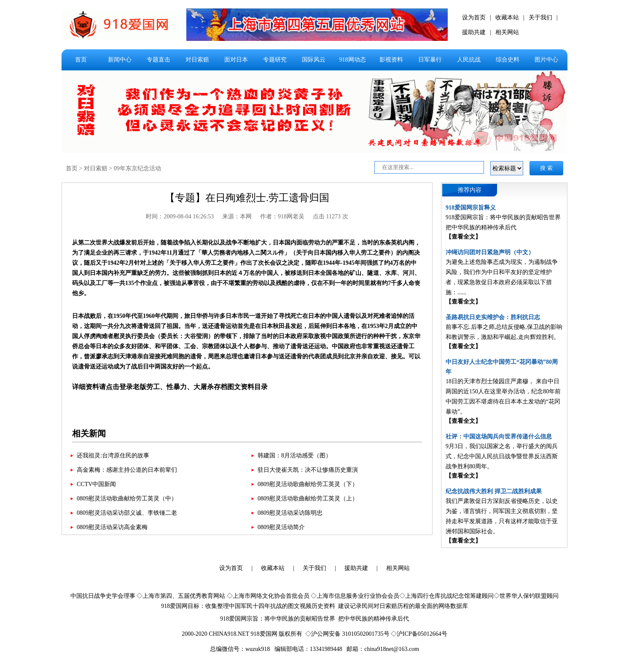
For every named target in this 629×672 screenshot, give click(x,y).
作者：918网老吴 (282, 216)
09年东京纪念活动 (137, 168)
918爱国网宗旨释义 (471, 208)
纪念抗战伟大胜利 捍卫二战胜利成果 (494, 491)
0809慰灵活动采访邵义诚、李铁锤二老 (127, 513)
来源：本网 (237, 216)
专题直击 (159, 60)
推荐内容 (470, 190)
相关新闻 (89, 433)
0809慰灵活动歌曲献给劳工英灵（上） (308, 499)
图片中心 (546, 60)
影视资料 (391, 60)
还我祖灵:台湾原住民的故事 (113, 456)
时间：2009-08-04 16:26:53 (180, 216)
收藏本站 (507, 17)
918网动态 (353, 60)
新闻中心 (120, 60)
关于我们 (540, 17)
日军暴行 (430, 60)
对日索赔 (197, 60)
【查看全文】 (463, 237)
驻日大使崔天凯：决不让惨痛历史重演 (308, 470)
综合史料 (508, 60)
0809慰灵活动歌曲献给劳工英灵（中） (127, 499)
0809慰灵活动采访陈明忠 (290, 513)
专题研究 (275, 60)
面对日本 (236, 60)
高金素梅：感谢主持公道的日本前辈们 (127, 470)
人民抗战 (469, 60)
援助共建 (474, 32)
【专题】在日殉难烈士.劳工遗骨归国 (247, 198)
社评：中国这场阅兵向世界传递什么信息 (499, 437)
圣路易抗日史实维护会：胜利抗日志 (493, 317)
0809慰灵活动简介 (281, 527)
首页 (81, 60)
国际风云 (314, 60)
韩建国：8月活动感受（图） (294, 456)
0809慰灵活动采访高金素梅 (112, 527)
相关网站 (507, 32)
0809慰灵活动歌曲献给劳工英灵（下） (308, 484)
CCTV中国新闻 (96, 484)
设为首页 (474, 17)
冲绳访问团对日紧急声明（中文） (490, 252)
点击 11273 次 (330, 216)
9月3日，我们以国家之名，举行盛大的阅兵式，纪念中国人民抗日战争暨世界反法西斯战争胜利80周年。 (502, 456)
